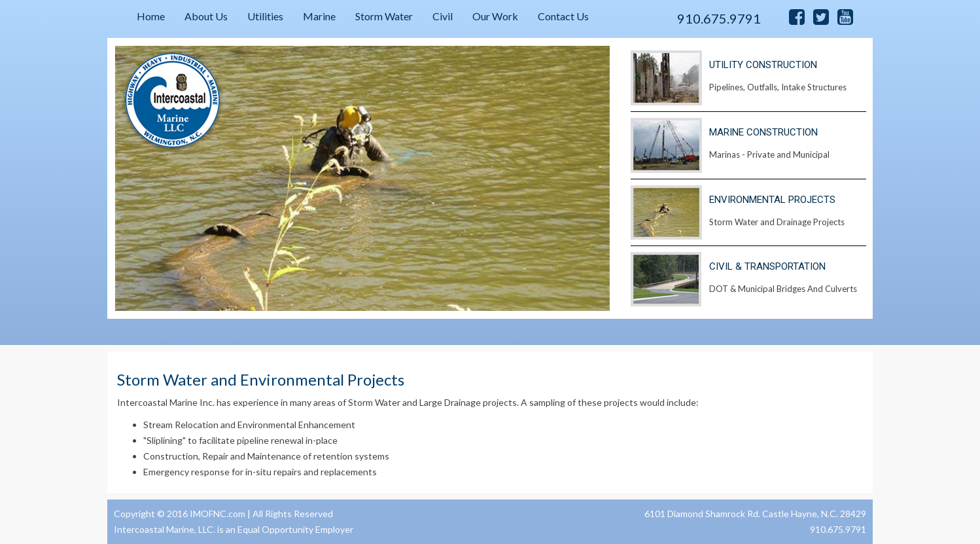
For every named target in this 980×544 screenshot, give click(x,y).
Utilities (265, 16)
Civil (443, 16)
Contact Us (563, 16)
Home (151, 16)
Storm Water (384, 16)
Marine (319, 16)
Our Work (495, 16)
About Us (206, 16)
